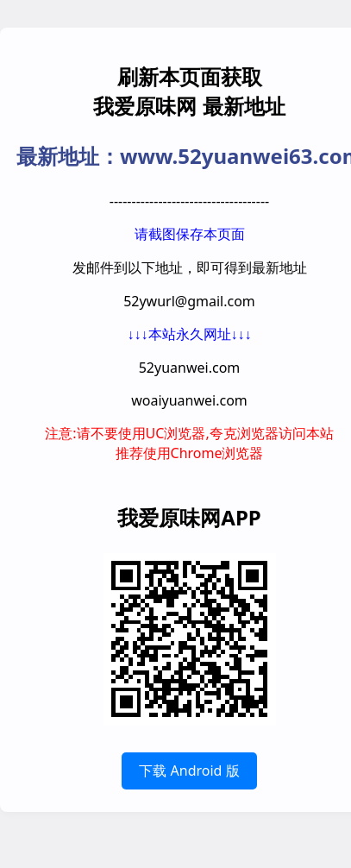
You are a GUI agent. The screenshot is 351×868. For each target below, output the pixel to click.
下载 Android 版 (189, 771)
